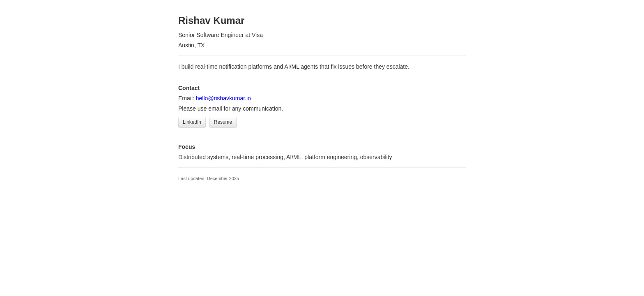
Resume (223, 122)
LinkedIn (192, 122)
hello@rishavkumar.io (223, 98)
